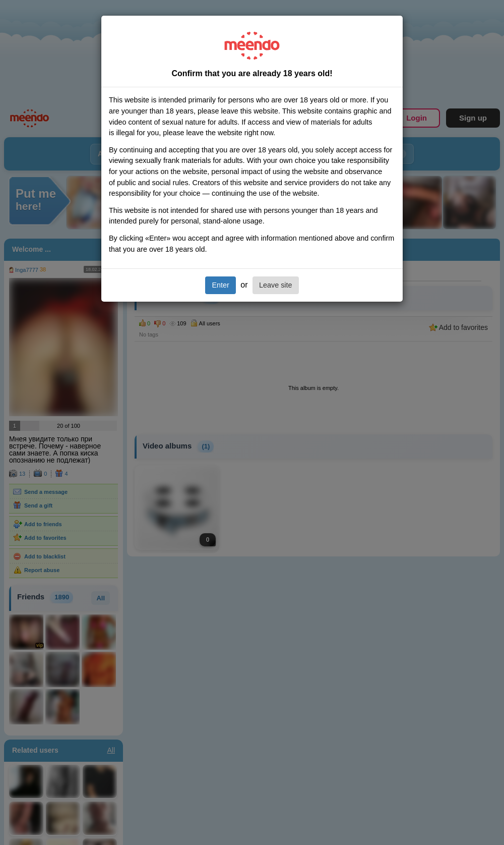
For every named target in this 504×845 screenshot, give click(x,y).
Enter (220, 285)
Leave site (276, 285)
